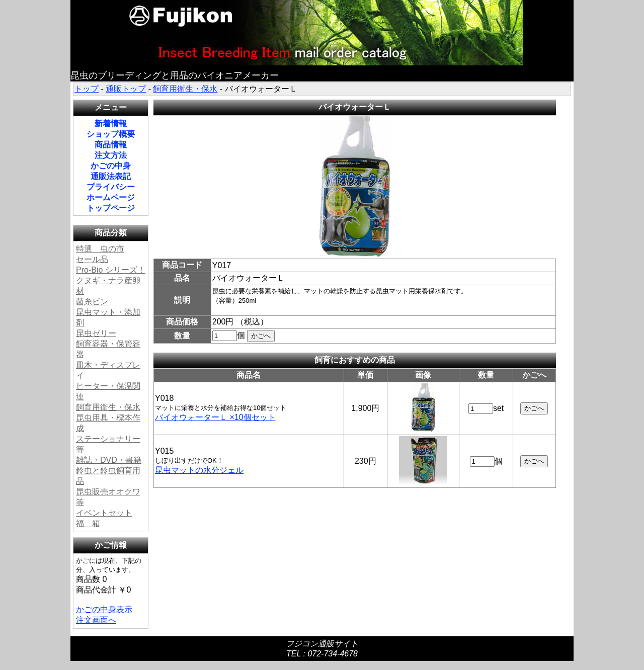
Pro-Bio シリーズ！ (111, 270)
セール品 (92, 259)
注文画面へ (96, 620)
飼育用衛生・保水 (185, 89)
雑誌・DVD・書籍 (109, 460)
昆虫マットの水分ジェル (199, 470)
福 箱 (88, 523)
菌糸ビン (92, 302)
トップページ (111, 208)
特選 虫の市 (100, 249)
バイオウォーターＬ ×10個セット (215, 417)
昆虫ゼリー (96, 333)
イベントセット (104, 513)
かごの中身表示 (104, 609)
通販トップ (126, 89)
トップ (87, 89)
